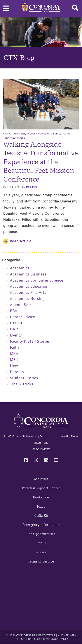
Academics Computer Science (37, 280)
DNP (14, 329)
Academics (20, 268)
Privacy (41, 552)
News (15, 366)
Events (16, 335)
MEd (14, 360)
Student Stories (24, 378)
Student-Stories (14, 138)
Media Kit (41, 516)
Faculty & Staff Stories (30, 341)
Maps (41, 507)
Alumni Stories (23, 305)
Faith (66, 134)
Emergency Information (41, 525)
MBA (14, 353)
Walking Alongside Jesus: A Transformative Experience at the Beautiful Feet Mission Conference (41, 162)
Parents (17, 372)
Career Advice (23, 317)
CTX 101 (17, 323)
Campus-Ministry (14, 134)
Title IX (41, 543)
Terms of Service (41, 562)
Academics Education (29, 286)
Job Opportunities (41, 534)
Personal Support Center (41, 488)
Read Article (21, 241)
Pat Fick (32, 187)
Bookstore (41, 497)
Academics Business (28, 274)
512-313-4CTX (41, 449)
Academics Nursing (27, 299)
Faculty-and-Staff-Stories (44, 134)
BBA (14, 311)
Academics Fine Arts (28, 292)
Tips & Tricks (22, 384)
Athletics (41, 479)
